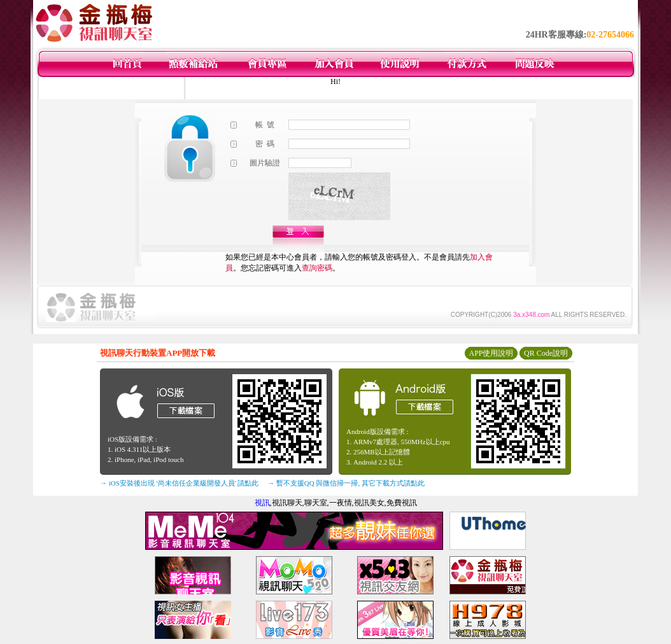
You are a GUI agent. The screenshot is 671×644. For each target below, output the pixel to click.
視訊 (262, 503)
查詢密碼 (317, 268)
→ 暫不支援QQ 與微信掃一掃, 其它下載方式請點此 (346, 483)
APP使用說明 (491, 353)
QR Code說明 (546, 353)
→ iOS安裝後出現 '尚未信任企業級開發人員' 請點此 (179, 483)
